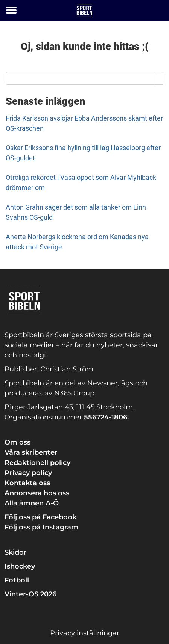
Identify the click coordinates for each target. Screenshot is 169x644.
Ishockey (20, 566)
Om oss (18, 442)
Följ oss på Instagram (41, 527)
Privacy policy (28, 473)
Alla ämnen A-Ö (32, 503)
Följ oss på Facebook (40, 517)
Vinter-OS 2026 (30, 594)
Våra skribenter (31, 452)
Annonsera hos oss (37, 493)
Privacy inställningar (85, 633)
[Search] (159, 78)
